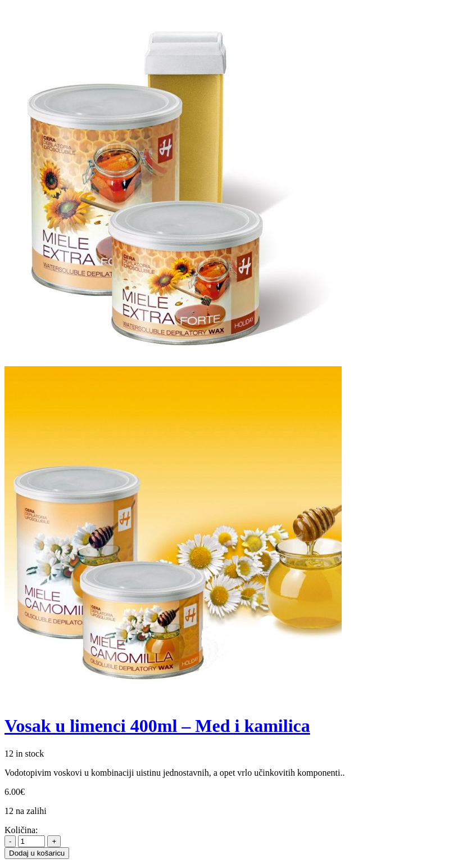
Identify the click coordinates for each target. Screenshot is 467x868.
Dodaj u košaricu (37, 853)
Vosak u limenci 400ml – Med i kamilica (157, 726)
